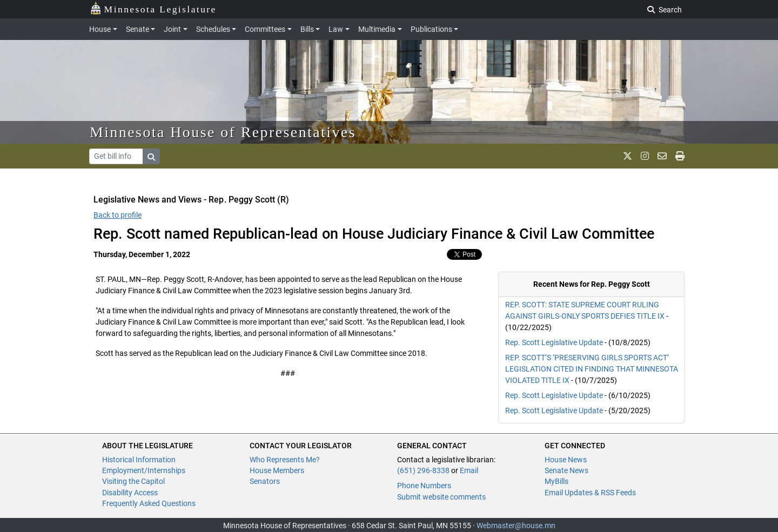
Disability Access (130, 493)
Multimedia (377, 29)
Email (469, 470)
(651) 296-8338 (423, 470)
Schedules (213, 29)
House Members (277, 470)
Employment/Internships (144, 470)
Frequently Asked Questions (149, 503)
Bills (307, 29)
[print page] (680, 156)
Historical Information (139, 460)
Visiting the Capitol (133, 481)
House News (566, 460)
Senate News (566, 470)
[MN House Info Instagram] (645, 156)
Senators (265, 481)
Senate (138, 29)
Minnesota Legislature (153, 8)
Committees (265, 29)
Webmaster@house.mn (516, 526)
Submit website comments (441, 497)
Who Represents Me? (285, 460)
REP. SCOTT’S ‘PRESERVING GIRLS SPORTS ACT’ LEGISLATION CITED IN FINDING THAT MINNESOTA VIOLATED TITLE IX (592, 369)
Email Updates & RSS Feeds (590, 493)
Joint (172, 29)
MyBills (556, 481)
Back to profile (118, 215)
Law (336, 29)
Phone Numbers (424, 486)
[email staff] (662, 156)
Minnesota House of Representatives (223, 132)
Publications (431, 29)
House (100, 29)
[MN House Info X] (628, 156)
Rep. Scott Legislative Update (554, 342)
